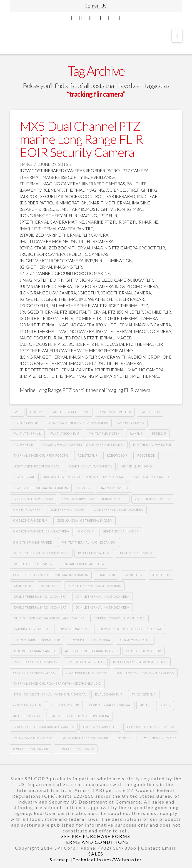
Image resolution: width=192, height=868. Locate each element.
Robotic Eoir (117, 455)
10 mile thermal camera (130, 318)
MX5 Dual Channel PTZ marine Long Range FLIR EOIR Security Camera (81, 139)
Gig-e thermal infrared (33, 542)
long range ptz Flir (115, 412)
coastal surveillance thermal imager (94, 499)
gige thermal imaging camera (118, 510)
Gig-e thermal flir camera (90, 466)
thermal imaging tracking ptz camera (129, 629)
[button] (177, 36)
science (116, 190)
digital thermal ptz (92, 312)
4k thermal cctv (27, 716)
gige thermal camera (126, 293)
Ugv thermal (24, 477)
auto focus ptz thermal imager (95, 338)
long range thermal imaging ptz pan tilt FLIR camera (81, 363)
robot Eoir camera (43, 254)
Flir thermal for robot (152, 445)
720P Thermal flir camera (87, 673)
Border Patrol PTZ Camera (118, 171)
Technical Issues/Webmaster (107, 860)
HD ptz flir (33, 376)
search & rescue (39, 209)
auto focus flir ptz (43, 344)
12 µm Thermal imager (76, 749)
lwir (17, 412)
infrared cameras (104, 184)
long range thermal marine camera (78, 423)
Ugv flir (143, 280)
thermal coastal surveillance (119, 618)
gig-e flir (31, 299)
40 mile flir (158, 312)
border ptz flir (85, 344)
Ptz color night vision (85, 662)
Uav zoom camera (114, 488)
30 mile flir (33, 318)
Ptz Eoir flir (23, 445)
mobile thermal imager (33, 564)
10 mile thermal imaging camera (94, 586)
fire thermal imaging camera (129, 370)
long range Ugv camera (48, 293)
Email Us (96, 6)
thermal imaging (84, 190)
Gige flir (88, 293)
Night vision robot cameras (36, 466)
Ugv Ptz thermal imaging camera (41, 488)
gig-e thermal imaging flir (51, 267)
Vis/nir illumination (109, 261)
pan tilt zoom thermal (70, 412)
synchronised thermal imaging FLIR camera (49, 694)
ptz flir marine (141, 222)
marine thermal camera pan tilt (57, 229)
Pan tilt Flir (150, 412)
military (70, 209)
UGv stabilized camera (151, 477)
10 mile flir (88, 318)
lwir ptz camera (130, 423)
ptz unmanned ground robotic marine (65, 273)
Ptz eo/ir (159, 433)
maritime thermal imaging (120, 203)
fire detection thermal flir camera (79, 716)
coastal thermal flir (144, 651)
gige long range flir (30, 520)
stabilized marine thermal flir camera (64, 235)
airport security (40, 196)
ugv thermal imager (135, 553)
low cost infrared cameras (52, 171)
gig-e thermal (61, 299)
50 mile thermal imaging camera (134, 331)
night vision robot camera (52, 261)
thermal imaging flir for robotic (41, 455)
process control (82, 196)
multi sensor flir (65, 705)
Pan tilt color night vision (35, 662)
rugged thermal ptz (44, 312)
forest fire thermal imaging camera (43, 727)
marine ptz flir (104, 222)
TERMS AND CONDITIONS (96, 842)
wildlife (137, 184)
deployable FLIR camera (33, 738)
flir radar (131, 299)
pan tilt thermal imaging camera (89, 542)
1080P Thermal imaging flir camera (145, 673)
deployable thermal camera (151, 727)
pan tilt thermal (27, 433)
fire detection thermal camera (57, 370)
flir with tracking (73, 629)
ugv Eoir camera (94, 286)
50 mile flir (130, 312)
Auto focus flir (38, 338)
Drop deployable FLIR (100, 727)
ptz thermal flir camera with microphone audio (76, 351)
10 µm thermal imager (158, 738)
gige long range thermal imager (84, 520)
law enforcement (41, 190)
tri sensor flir (144, 694)
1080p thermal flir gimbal (109, 705)
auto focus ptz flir (135, 640)
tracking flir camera (31, 629)
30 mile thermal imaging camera (134, 325)
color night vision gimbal (35, 673)
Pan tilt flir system (104, 433)
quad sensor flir (27, 705)
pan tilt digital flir (94, 553)
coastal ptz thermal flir (134, 344)
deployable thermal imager (85, 738)
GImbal (135, 209)
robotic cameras (88, 254)
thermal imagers (40, 177)
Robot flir (152, 248)
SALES (96, 854)
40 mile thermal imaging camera (57, 331)
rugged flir (34, 306)
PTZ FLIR (108, 216)
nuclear (147, 196)
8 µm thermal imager (31, 749)
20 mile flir (60, 318)
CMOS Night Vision (103, 209)
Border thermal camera (90, 640)
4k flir (145, 705)
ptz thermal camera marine (52, 222)
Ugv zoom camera (137, 286)
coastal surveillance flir (83, 564)
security (72, 177)
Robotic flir (88, 455)
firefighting (142, 190)
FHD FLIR (124, 738)
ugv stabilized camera (46, 286)
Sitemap (59, 860)
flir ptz (36, 412)
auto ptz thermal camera (34, 651)
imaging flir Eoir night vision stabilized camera (76, 280)
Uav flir (136, 433)
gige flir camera (27, 510)
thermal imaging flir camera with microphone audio (57, 683)
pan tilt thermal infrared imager (41, 553)
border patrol (37, 203)
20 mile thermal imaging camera (57, 325)
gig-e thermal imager (121, 531)
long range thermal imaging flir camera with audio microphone (96, 357)
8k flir (165, 705)
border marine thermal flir (37, 640)
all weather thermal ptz (79, 306)
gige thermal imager (67, 510)
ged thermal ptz (129, 306)
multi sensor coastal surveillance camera (49, 618)
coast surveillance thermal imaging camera (51, 575)
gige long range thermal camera (41, 531)
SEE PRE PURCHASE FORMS (96, 836)
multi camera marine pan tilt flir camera (67, 241)
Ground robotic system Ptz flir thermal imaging (83, 445)
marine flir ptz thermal (132, 376)
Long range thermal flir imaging (58, 216)
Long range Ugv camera (33, 499)
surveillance (100, 177)
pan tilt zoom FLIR (65, 433)
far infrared (120, 196)
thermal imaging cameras (50, 184)
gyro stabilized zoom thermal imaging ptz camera (79, 248)
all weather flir (98, 299)
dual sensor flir (109, 694)
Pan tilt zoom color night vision (140, 662)
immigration (72, 203)
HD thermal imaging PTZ (75, 376)
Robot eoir (146, 455)
